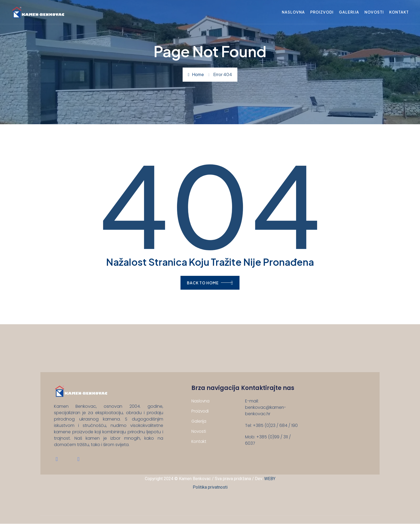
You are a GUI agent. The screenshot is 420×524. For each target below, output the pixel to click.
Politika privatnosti (210, 487)
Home (196, 74)
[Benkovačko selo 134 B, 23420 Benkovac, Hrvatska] (328, 419)
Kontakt (398, 12)
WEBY (270, 479)
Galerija (348, 12)
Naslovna (293, 12)
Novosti (373, 12)
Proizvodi (321, 12)
